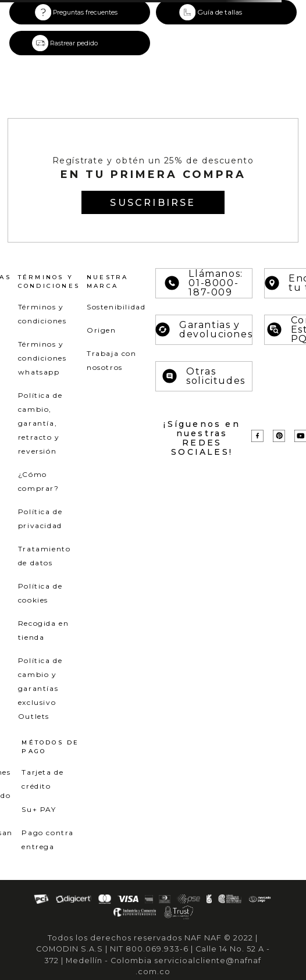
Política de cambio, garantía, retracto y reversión (40, 423)
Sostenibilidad (116, 307)
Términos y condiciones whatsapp (42, 358)
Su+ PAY (39, 809)
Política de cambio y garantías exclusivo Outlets (40, 688)
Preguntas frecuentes (85, 13)
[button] (226, 12)
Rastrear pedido (74, 43)
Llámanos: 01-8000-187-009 (204, 283)
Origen (102, 330)
